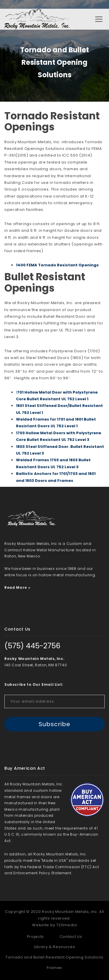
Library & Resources (54, 947)
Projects (35, 937)
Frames (54, 968)
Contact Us (71, 937)
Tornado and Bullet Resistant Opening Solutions (54, 957)
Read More (16, 587)
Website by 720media (54, 925)
